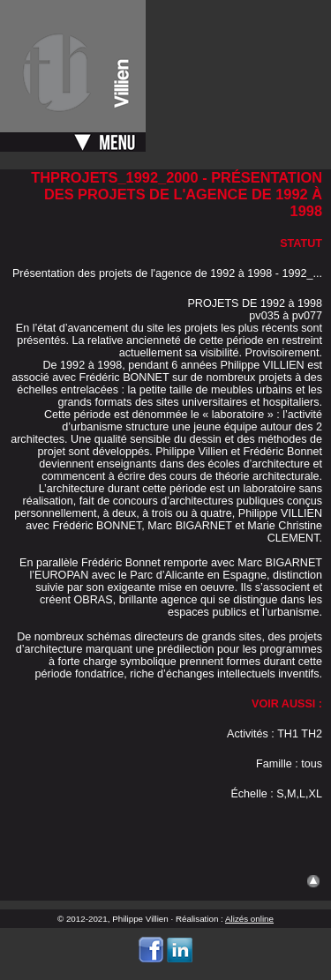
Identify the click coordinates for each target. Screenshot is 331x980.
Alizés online (249, 919)
